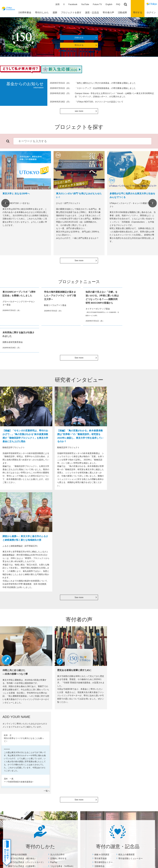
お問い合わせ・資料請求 (137, 731)
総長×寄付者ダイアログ (110, 728)
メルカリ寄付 (17, 774)
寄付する (138, 13)
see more (79, 111)
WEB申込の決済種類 (17, 640)
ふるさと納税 (17, 780)
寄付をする (79, 45)
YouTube (85, 4)
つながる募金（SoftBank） (62, 651)
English (109, 4)
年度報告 (75, 731)
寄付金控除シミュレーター (131, 644)
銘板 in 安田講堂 (102, 640)
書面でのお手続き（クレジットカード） (26, 647)
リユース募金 (17, 771)
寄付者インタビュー (109, 731)
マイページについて (136, 748)
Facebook (73, 4)
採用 (57, 4)
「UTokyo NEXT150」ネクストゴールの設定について (99, 102)
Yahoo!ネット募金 (19, 777)
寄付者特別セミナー (104, 647)
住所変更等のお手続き (137, 735)
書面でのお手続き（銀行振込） (22, 644)
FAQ (118, 4)
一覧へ (154, 576)
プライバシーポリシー (87, 828)
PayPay (54, 647)
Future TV (97, 4)
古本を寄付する (18, 767)
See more (79, 261)
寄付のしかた (17, 723)
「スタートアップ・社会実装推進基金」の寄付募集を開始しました (105, 88)
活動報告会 (100, 651)
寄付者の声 (105, 723)
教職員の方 (16, 787)
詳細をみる (79, 38)
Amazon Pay (17, 764)
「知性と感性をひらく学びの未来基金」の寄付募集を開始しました (105, 83)
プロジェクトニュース (80, 735)
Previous (5, 203)
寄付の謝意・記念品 (50, 723)
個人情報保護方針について (138, 741)
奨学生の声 (76, 738)
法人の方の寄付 (57, 640)
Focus (74, 741)
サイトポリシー (67, 828)
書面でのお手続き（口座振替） (22, 651)
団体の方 (16, 790)
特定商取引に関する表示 (137, 738)
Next (153, 203)
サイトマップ (52, 828)
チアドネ (16, 793)
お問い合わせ (105, 828)
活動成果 (74, 723)
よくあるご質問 (18, 796)
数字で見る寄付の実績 (80, 728)
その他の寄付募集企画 (137, 744)
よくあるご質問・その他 (136, 724)
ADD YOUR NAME (108, 738)
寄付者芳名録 (101, 644)
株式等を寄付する (19, 783)
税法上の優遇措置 (126, 640)
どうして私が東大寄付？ (111, 735)
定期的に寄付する (58, 644)
